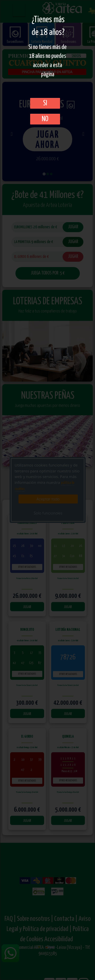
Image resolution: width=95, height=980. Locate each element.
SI (45, 103)
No (45, 119)
